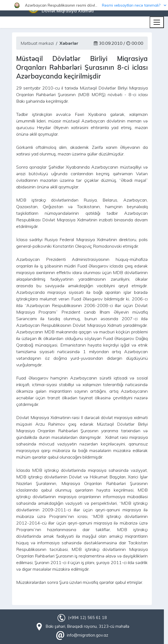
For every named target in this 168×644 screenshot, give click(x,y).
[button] (84, 5)
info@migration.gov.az (88, 635)
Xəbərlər (69, 43)
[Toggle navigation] (157, 22)
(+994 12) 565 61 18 (87, 618)
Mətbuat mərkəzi (37, 43)
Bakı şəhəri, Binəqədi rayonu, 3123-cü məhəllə (88, 626)
